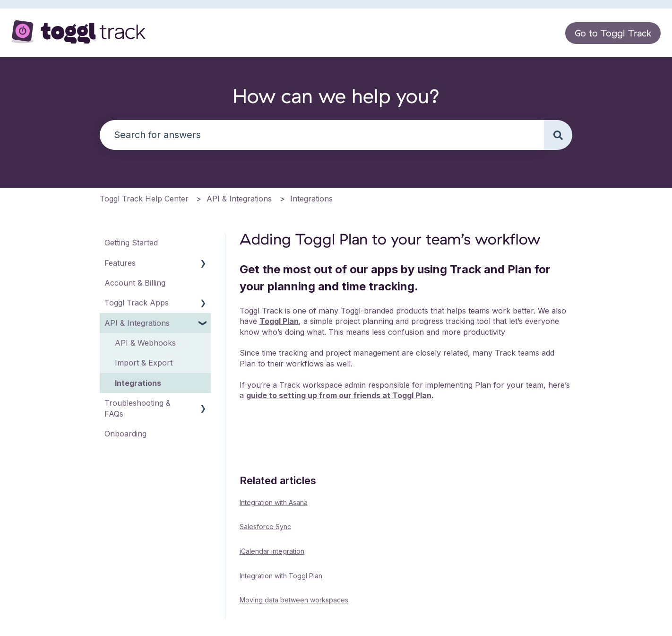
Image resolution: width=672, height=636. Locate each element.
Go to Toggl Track (613, 33)
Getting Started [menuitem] (131, 243)
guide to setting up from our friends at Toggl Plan (339, 395)
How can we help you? (336, 96)
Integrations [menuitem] (138, 383)
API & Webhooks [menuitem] (145, 343)
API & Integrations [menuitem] (137, 323)
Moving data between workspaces (294, 600)
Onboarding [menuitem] (125, 434)
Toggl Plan (279, 321)
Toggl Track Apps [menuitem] (137, 303)
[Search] (558, 135)
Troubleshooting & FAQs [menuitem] (138, 408)
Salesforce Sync (265, 527)
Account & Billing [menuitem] (135, 283)
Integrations (311, 199)
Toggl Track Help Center (144, 199)
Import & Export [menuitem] (144, 363)
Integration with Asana (274, 502)
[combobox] (322, 135)
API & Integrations (239, 199)
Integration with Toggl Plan (281, 576)
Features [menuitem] (120, 263)
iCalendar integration (272, 551)
